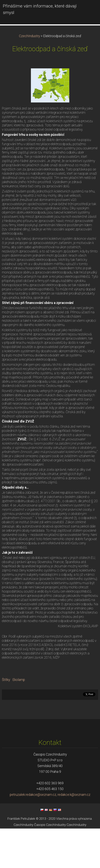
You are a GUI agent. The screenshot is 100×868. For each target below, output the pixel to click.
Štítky (6, 720)
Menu (89, 9)
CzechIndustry (29, 76)
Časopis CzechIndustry (50, 865)
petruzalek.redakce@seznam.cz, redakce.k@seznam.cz (50, 834)
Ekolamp (19, 720)
